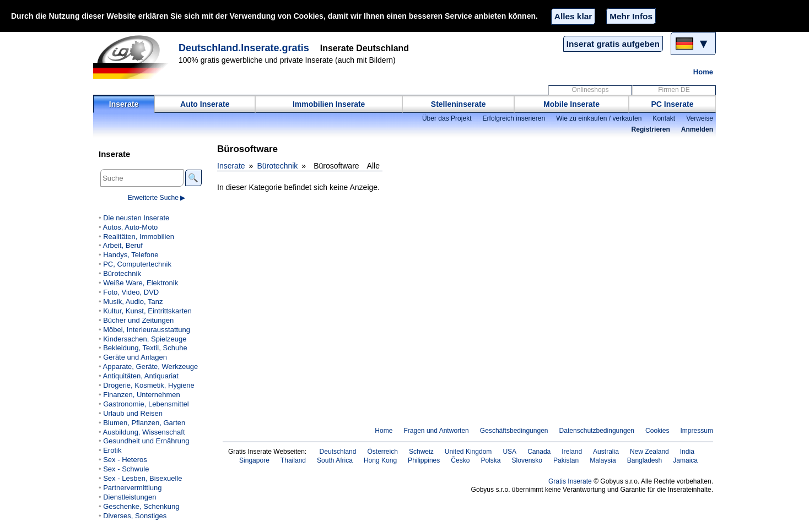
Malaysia (603, 460)
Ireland (572, 452)
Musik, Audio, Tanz (133, 302)
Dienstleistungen (130, 497)
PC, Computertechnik (137, 264)
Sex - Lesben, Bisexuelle (142, 478)
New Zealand (649, 452)
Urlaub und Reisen (133, 413)
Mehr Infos (631, 16)
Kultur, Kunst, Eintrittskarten (147, 311)
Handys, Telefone (131, 255)
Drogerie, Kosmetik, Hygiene (149, 385)
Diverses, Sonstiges (135, 516)
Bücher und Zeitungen (138, 320)
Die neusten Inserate (136, 218)
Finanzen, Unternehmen (142, 395)
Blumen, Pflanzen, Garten (144, 423)
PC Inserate (672, 104)
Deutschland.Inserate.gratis (244, 48)
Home (703, 72)
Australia (606, 452)
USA (509, 452)
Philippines (424, 460)
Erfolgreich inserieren (514, 118)
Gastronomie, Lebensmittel (146, 404)
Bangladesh (645, 460)
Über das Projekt (447, 118)
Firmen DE (674, 90)
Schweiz (421, 452)
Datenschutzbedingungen (597, 431)
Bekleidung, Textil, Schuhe (145, 348)
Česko (460, 460)
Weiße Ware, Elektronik (141, 283)
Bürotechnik (277, 166)
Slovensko (527, 460)
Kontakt (664, 118)
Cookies (657, 431)
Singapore (254, 460)
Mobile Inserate (571, 104)
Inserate (124, 104)
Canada (539, 452)
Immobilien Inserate (329, 104)
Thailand (293, 460)
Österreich (382, 452)
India (687, 452)
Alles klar (573, 16)
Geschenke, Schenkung (141, 506)
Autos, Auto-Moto (130, 227)
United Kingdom (468, 452)
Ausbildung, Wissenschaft (144, 432)
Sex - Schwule (126, 469)
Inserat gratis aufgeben (613, 44)
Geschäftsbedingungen (514, 431)
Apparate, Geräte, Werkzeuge (150, 367)
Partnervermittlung (132, 488)
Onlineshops (590, 90)
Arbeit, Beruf (122, 245)
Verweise (700, 118)
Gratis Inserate (570, 481)
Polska (490, 460)
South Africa (335, 460)
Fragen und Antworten (436, 431)
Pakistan (566, 460)
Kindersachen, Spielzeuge (145, 339)
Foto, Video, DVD (131, 292)
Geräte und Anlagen (135, 357)
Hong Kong (380, 460)
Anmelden (697, 129)
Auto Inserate (205, 104)
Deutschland (338, 452)
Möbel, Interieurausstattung (147, 330)
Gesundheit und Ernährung (146, 441)
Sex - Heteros (125, 460)
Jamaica (685, 460)
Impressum (697, 431)
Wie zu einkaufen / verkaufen (599, 118)
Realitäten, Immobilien (139, 237)
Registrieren (651, 129)
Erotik (112, 450)
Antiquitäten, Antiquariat (140, 376)
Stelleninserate (459, 104)
